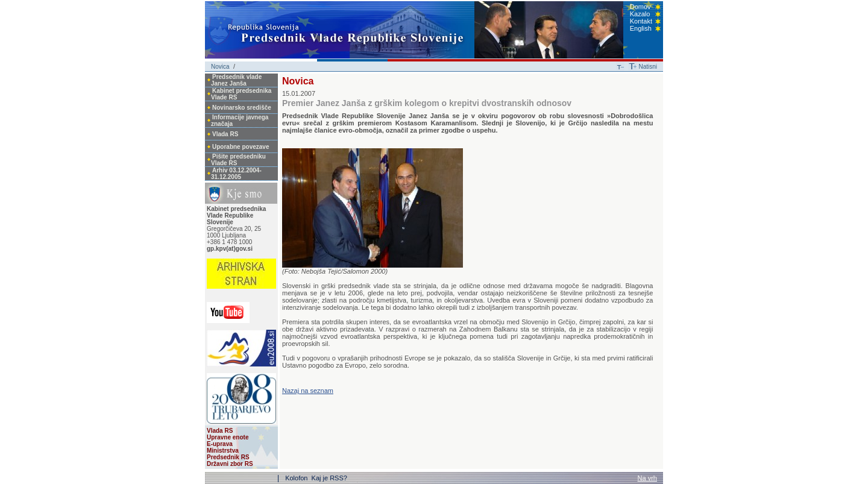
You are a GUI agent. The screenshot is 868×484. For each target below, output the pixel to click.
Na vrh (647, 478)
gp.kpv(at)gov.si (230, 249)
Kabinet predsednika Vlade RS (241, 94)
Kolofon (297, 478)
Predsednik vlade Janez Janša (236, 80)
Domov (640, 7)
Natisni (648, 67)
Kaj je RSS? (329, 478)
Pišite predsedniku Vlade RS (238, 160)
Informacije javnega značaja (240, 121)
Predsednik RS (228, 457)
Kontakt (641, 21)
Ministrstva (223, 451)
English (641, 28)
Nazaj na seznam (308, 391)
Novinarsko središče (242, 108)
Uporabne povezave (241, 147)
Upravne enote (228, 437)
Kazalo (640, 14)
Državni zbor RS (230, 464)
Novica (220, 67)
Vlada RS (225, 134)
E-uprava (220, 444)
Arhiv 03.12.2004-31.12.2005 (236, 174)
